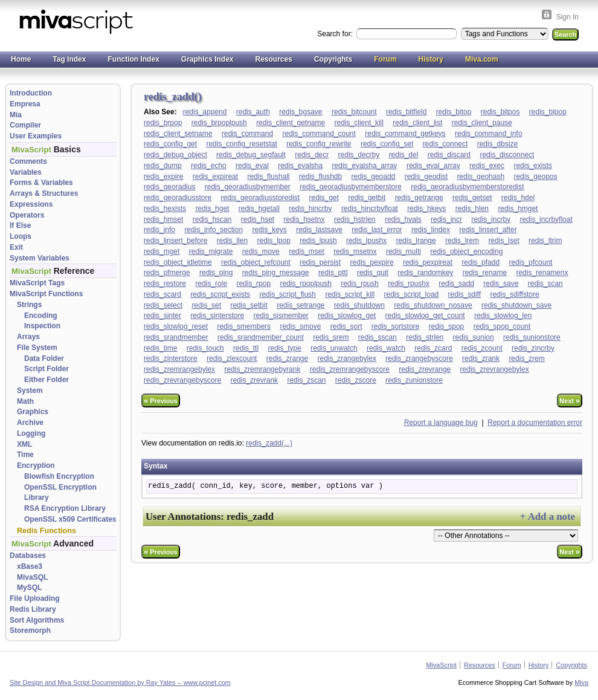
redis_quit (373, 273)
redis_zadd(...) (269, 443)
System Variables (40, 258)
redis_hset (258, 219)
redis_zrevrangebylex (495, 369)
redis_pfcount (530, 262)
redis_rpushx (409, 284)
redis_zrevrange (425, 369)
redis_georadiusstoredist (260, 198)
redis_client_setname (178, 134)
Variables (26, 172)
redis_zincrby (533, 348)
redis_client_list (417, 123)
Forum (385, 59)
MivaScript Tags (37, 283)
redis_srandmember (176, 337)
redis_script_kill (350, 294)
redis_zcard (433, 348)
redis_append (205, 112)
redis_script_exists (220, 294)
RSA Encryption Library (65, 508)
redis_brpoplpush (219, 123)
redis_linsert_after (488, 230)
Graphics (33, 412)
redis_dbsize (497, 144)
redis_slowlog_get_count (425, 316)
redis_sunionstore (532, 337)
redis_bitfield (406, 112)
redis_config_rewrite (319, 144)
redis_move (261, 251)
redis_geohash (481, 177)
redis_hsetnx (304, 219)
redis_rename (485, 273)
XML (24, 444)
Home (21, 59)
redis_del (404, 155)
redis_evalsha (300, 166)
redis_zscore (356, 380)
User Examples (36, 136)
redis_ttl (246, 348)
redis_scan (545, 284)
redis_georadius (169, 187)
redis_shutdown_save (516, 305)
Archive (30, 423)
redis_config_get (170, 144)
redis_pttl (333, 273)
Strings (29, 305)
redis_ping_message (276, 273)
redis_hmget (518, 209)
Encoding (41, 316)
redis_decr (312, 155)
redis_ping (216, 273)
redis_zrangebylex (347, 358)
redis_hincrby (310, 209)
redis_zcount (482, 348)
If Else (20, 225)
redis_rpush (360, 284)
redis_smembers (244, 326)
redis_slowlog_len (503, 316)
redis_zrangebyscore (419, 358)
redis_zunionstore (414, 380)
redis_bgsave (301, 112)
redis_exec (487, 166)
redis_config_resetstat (241, 144)
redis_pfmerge (167, 273)
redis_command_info (488, 134)
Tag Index (69, 59)
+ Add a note (548, 517)
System (30, 391)
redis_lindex (431, 230)
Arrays (28, 337)
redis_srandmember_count (261, 337)
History (431, 59)
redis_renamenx (542, 273)
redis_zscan (306, 380)
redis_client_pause (482, 123)
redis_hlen (472, 209)
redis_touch (205, 348)
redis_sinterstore (217, 316)
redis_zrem (526, 358)
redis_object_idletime (178, 262)
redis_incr (446, 219)
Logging (31, 433)
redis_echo (209, 166)
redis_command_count (319, 134)
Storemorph (30, 630)
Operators (27, 215)
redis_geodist (426, 177)
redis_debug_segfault (251, 155)
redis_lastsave (319, 230)
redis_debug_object (175, 155)
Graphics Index (207, 59)
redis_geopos (535, 177)
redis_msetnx (355, 251)
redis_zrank (481, 358)
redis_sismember (281, 316)
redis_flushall (268, 177)
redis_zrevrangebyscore (182, 380)
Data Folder (44, 358)
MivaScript (442, 665)
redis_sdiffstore (514, 294)
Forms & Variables (41, 183)
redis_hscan (212, 219)
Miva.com (482, 59)
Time (25, 455)
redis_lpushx (366, 241)
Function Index (133, 59)
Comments (28, 161)
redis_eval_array (433, 166)
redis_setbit (249, 305)
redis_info (159, 230)
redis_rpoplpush (305, 284)
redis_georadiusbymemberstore (351, 187)
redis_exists (532, 166)
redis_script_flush (287, 294)
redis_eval (252, 166)
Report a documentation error (535, 423)
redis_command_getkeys (405, 134)
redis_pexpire (372, 262)
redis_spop (447, 326)
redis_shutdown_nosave (433, 305)
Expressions (31, 204)
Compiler (25, 125)
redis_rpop (253, 284)
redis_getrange (419, 198)
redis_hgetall (259, 209)
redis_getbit (367, 198)
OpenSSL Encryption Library (60, 493)
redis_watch (386, 348)
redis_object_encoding (466, 251)
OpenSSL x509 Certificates (70, 519)
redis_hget (212, 209)
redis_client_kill (359, 123)
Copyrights (333, 59)
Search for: (336, 34)
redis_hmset (163, 219)
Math (25, 401)
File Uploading (35, 598)
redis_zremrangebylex (179, 369)
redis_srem (331, 337)
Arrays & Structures (44, 193)
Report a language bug (441, 423)
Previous (161, 400)
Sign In (567, 17)
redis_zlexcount (232, 358)
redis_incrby (491, 219)
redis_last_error (377, 230)
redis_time (160, 348)
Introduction (31, 93)
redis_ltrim (545, 241)
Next (570, 400)
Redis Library (33, 609)
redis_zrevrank (254, 380)
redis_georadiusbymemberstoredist (467, 187)
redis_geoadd (374, 177)
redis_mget (162, 251)
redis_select (163, 305)
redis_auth (253, 112)
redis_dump (163, 166)
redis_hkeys (426, 209)
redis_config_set (387, 144)
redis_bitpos (500, 112)
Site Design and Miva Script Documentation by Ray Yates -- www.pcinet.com (120, 682)
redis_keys (269, 230)
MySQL (29, 588)
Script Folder (47, 369)
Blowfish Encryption (59, 476)
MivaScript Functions (46, 294)
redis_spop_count (502, 326)
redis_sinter (162, 316)
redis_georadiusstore (178, 198)
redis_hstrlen (355, 219)
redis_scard (162, 294)
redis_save (501, 284)
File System (37, 348)
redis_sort (346, 326)
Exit (16, 247)
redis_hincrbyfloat (370, 209)
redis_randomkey (425, 273)
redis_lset (503, 241)
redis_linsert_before (175, 241)
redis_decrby (359, 155)
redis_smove (300, 326)
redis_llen (232, 241)
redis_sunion (474, 337)
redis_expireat (215, 177)
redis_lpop (273, 241)
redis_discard (449, 155)
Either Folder (47, 380)
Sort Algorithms (37, 620)
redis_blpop (548, 112)
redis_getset (472, 198)
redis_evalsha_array (365, 166)
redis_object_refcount (256, 262)
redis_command (247, 134)
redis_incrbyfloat (546, 219)
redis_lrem (462, 241)
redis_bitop (454, 112)
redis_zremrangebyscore (350, 369)
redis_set (206, 305)
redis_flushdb (320, 177)
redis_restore (165, 284)
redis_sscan (378, 337)
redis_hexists (165, 209)
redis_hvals (403, 219)
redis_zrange (287, 358)
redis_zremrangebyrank (262, 369)
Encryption (36, 465)
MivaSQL (32, 577)
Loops (21, 236)
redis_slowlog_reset (176, 326)
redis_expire (163, 177)
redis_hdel (518, 198)
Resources (274, 59)
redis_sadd (456, 284)
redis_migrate (211, 251)
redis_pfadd (481, 262)
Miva (581, 682)
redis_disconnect (507, 155)
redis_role (211, 284)
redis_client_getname (291, 123)
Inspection (42, 326)
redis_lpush (318, 241)
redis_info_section (214, 230)
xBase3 (30, 566)
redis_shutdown (359, 305)
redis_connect (445, 144)
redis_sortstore (395, 326)
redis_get (324, 198)
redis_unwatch (334, 348)
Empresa (25, 104)
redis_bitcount (354, 112)
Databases (28, 556)
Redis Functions (47, 531)
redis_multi (403, 251)
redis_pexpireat (428, 262)
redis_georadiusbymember (248, 187)
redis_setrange (301, 305)
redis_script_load (412, 294)
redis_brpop (163, 123)
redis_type (284, 348)
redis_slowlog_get (347, 316)
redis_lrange (416, 241)
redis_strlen (425, 337)
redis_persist (320, 262)
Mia (16, 115)
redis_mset (307, 251)
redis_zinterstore (171, 358)
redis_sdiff (465, 294)
